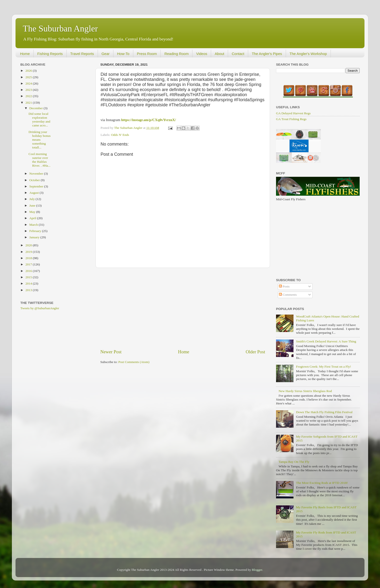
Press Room (147, 54)
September (37, 186)
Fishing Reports (50, 54)
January (35, 237)
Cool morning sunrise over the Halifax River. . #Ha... (40, 160)
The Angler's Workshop (308, 54)
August (34, 193)
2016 (29, 271)
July (32, 199)
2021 (29, 103)
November (37, 174)
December (36, 108)
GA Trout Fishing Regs (291, 119)
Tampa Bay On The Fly (294, 462)
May (33, 212)
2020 (29, 245)
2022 (29, 96)
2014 (29, 283)
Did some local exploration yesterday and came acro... (40, 120)
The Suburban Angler (60, 29)
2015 (29, 277)
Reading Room (176, 54)
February (36, 231)
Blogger (257, 570)
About (219, 54)
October (35, 180)
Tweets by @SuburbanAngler (40, 308)
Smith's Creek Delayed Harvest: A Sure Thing (326, 341)
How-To (123, 54)
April (33, 218)
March (34, 225)
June (33, 205)
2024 (29, 83)
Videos (202, 54)
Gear (106, 54)
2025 (29, 77)
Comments (288, 295)
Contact (238, 54)
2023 (29, 90)
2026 (29, 71)
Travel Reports (82, 54)
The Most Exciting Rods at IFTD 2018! (322, 483)
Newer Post (111, 352)
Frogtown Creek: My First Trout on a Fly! (323, 367)
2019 (29, 252)
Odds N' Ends (120, 135)
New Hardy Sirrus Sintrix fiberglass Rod (305, 391)
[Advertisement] (183, 308)
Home (25, 54)
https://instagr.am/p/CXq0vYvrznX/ (149, 120)
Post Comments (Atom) (134, 362)
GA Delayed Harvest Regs (293, 113)
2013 (29, 290)
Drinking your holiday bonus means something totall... (40, 140)
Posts (284, 286)
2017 (29, 264)
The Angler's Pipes (267, 54)
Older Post (255, 352)
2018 (29, 258)
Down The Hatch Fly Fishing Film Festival (324, 412)
